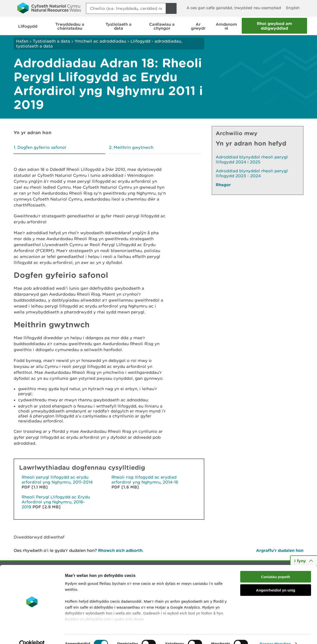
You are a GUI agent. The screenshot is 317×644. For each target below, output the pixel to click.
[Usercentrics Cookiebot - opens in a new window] (32, 634)
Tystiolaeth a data (51, 41)
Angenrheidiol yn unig (276, 580)
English (293, 8)
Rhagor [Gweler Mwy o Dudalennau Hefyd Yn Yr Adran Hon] (223, 185)
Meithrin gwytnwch (133, 147)
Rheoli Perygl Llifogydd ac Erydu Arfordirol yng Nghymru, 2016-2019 (56, 502)
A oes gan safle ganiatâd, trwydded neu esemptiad (234, 8)
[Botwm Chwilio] (171, 8)
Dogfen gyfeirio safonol (42, 147)
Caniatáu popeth (276, 567)
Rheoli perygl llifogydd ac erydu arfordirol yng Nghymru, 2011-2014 (57, 480)
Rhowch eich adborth (120, 550)
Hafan (22, 41)
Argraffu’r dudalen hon (280, 550)
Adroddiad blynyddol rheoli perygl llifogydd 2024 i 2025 (252, 159)
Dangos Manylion (275, 634)
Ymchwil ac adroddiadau (100, 41)
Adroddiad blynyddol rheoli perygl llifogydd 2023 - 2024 (252, 173)
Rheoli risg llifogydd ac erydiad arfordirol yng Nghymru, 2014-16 (145, 480)
